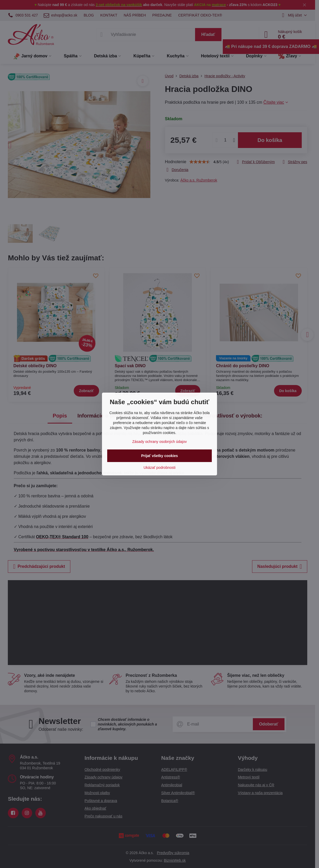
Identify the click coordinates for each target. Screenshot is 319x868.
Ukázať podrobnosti (160, 468)
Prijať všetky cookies (160, 456)
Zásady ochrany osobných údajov (160, 442)
